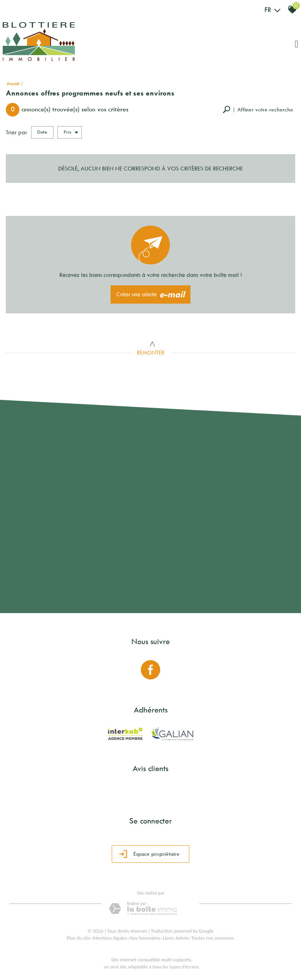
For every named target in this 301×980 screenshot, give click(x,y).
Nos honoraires (145, 938)
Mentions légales (110, 938)
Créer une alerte (151, 295)
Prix (71, 132)
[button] (258, 110)
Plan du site (79, 938)
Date (42, 132)
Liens (168, 938)
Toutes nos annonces (213, 938)
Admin (182, 938)
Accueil (13, 84)
